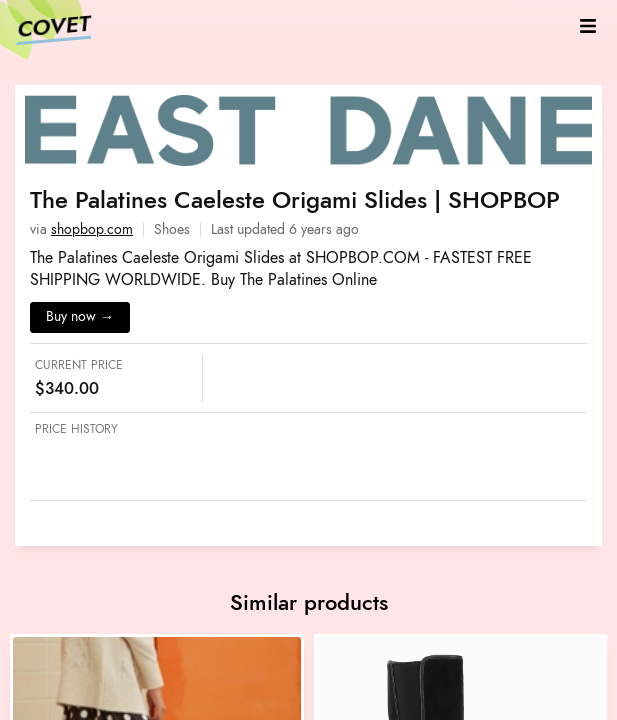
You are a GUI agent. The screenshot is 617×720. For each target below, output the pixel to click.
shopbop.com (92, 229)
